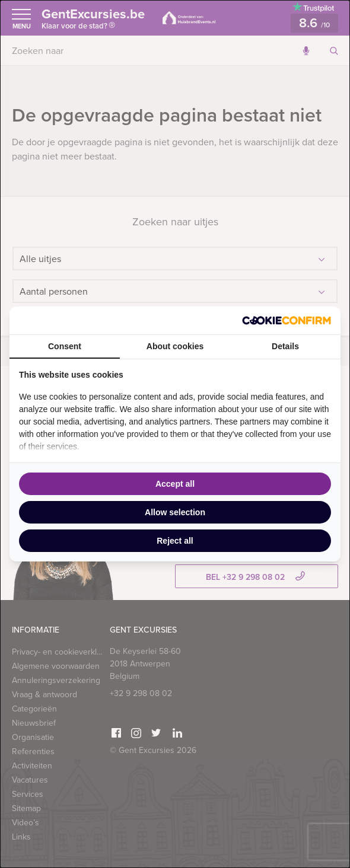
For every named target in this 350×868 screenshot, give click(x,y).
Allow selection (175, 512)
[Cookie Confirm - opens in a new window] (287, 320)
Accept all (175, 484)
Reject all (175, 541)
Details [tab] (285, 346)
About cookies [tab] (175, 346)
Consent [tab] (65, 346)
